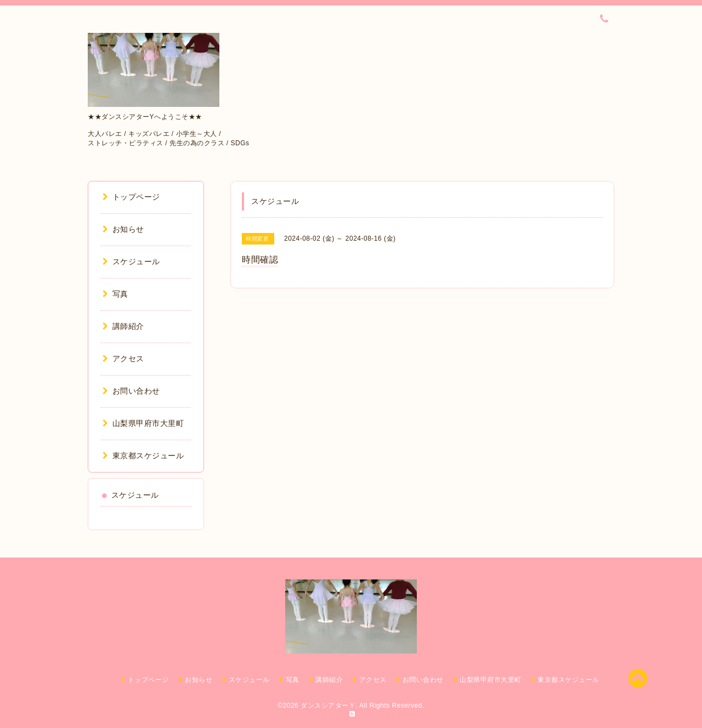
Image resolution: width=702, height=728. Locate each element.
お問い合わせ (131, 391)
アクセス (123, 359)
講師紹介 (123, 326)
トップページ (131, 197)
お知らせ (123, 229)
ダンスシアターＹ (328, 706)
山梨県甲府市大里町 (143, 423)
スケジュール (131, 261)
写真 (115, 294)
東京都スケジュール (143, 456)
